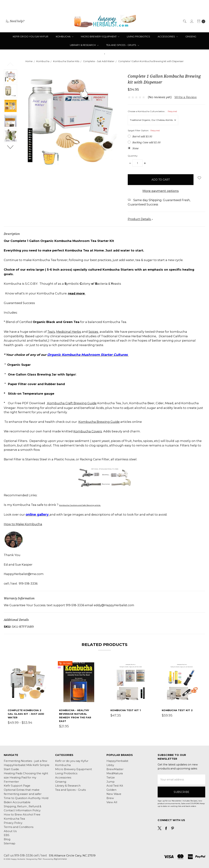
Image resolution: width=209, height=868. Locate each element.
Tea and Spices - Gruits (123, 45)
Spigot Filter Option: (144, 130)
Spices (94, 332)
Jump (111, 782)
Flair (40, 859)
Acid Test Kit (115, 786)
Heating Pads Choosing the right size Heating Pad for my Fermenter (26, 778)
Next (11, 147)
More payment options (161, 191)
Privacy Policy (13, 823)
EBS (7, 835)
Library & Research (84, 45)
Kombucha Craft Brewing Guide (72, 403)
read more (77, 293)
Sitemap (10, 843)
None (135, 148)
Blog (7, 839)
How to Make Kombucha (23, 524)
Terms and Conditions (19, 827)
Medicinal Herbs (69, 332)
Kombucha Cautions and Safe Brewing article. (80, 505)
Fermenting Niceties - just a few (25, 761)
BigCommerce (60, 859)
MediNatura (115, 773)
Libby (110, 765)
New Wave (114, 794)
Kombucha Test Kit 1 (126, 710)
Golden (111, 790)
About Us (10, 831)
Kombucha (65, 36)
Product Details (140, 219)
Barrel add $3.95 (142, 136)
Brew (110, 798)
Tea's (51, 332)
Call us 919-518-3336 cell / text (25, 855)
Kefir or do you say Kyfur (31, 36)
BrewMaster (115, 769)
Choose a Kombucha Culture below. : (152, 111)
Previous (11, 64)
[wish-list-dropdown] (199, 178)
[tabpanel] (28, 696)
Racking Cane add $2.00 (146, 142)
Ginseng (191, 36)
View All (112, 802)
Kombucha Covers (88, 431)
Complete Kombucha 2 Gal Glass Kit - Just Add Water (26, 714)
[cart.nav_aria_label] (200, 21)
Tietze (111, 778)
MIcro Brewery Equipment (100, 36)
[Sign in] (191, 21)
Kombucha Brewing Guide (99, 422)
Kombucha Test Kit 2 (177, 710)
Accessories (168, 36)
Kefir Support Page (17, 786)
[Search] (184, 21)
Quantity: (133, 156)
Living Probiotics (138, 36)
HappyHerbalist (117, 761)
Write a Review (186, 97)
